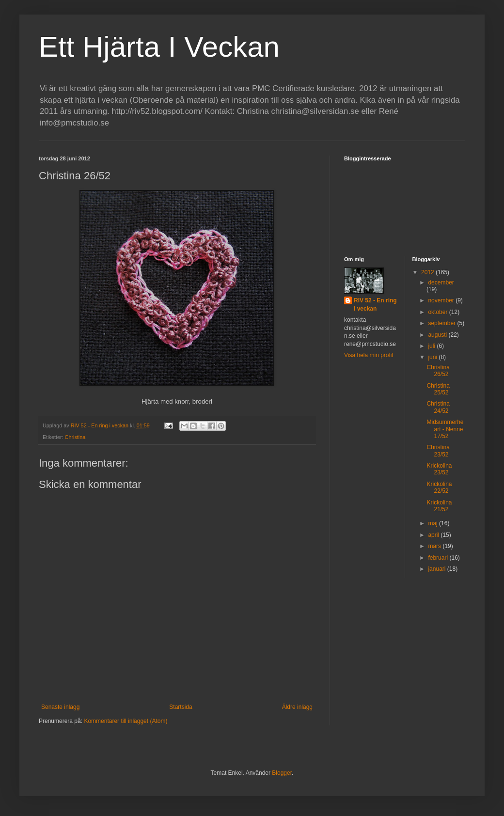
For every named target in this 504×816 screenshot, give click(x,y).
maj (433, 523)
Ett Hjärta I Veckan (159, 47)
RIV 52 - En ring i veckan (375, 305)
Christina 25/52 (438, 389)
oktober (438, 312)
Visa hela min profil (369, 355)
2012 (428, 272)
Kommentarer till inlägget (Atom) (126, 721)
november (442, 300)
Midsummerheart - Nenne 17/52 (445, 429)
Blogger (282, 773)
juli (432, 346)
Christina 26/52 (438, 371)
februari (439, 558)
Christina (75, 437)
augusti (438, 335)
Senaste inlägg (60, 707)
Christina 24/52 (438, 407)
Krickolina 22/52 (439, 487)
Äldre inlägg (297, 707)
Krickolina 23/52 (439, 469)
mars (435, 546)
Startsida (181, 707)
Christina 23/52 (438, 451)
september (442, 323)
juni (433, 357)
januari (437, 569)
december (441, 282)
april (434, 535)
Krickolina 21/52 (439, 506)
